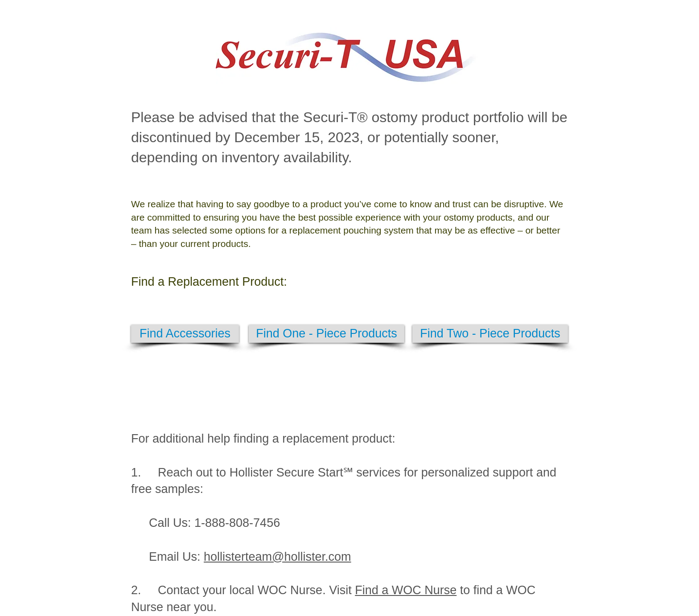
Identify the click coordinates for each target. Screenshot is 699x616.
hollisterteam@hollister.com (278, 557)
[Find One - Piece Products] (327, 334)
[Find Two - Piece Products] (490, 334)
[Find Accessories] (185, 334)
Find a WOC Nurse (406, 590)
